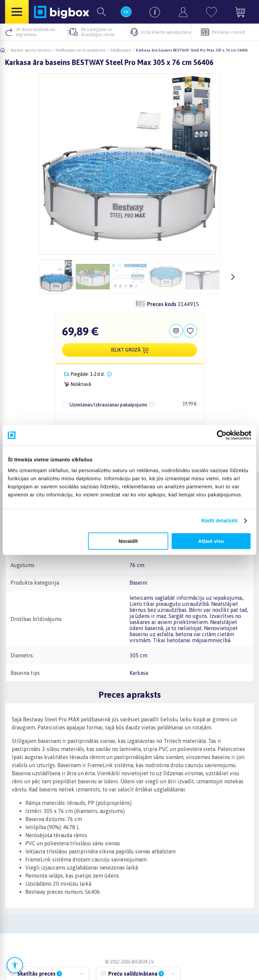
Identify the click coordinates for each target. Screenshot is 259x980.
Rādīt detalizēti (219, 520)
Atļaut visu (211, 541)
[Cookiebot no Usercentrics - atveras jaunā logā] (222, 435)
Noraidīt (128, 541)
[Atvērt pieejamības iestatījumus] (15, 965)
